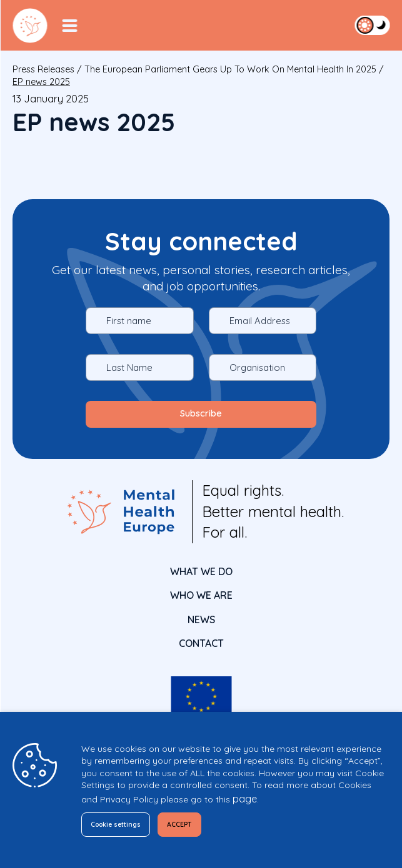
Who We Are (201, 595)
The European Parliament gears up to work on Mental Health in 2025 (230, 69)
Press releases (43, 69)
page (245, 799)
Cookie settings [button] (120, 825)
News (201, 619)
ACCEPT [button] (191, 825)
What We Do (201, 571)
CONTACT (201, 643)
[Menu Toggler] (69, 26)
